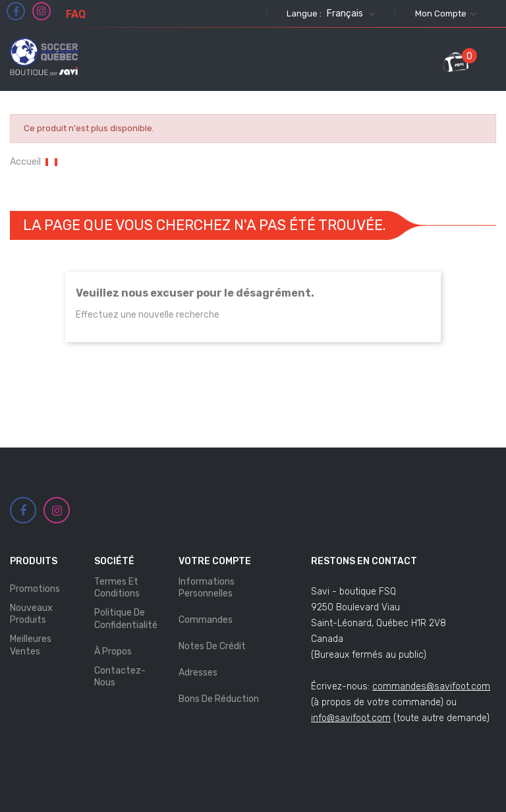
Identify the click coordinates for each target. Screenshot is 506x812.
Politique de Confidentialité (126, 619)
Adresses (198, 673)
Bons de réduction (219, 699)
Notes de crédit (212, 646)
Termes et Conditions (117, 588)
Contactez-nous (120, 677)
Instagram (42, 11)
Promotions (35, 589)
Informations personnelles (207, 588)
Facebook (16, 12)
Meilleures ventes (31, 645)
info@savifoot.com (351, 718)
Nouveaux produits (31, 614)
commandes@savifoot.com (431, 686)
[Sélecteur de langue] (349, 14)
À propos (113, 652)
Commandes (206, 620)
